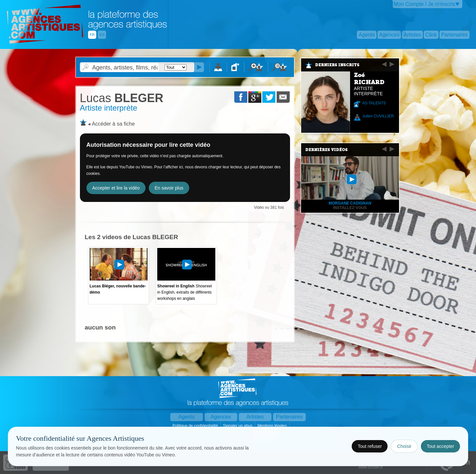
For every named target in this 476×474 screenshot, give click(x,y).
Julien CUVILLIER (378, 116)
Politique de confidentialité (196, 426)
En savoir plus (169, 188)
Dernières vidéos (327, 150)
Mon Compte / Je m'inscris (424, 4)
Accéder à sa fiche (113, 124)
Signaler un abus (238, 426)
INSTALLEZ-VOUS (350, 208)
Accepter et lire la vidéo (116, 188)
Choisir (404, 446)
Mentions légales (273, 426)
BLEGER (122, 98)
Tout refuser (370, 446)
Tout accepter (440, 446)
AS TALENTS (374, 103)
